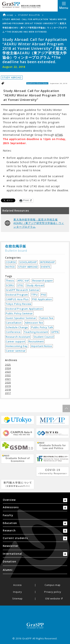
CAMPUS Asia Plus (17, 299)
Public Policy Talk (42, 327)
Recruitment (36, 341)
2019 (8, 386)
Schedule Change (17, 327)
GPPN (55, 332)
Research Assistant (18, 337)
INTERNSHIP (48, 262)
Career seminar (16, 351)
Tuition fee (46, 318)
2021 (8, 379)
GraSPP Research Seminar (23, 290)
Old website (53, 599)
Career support (15, 341)
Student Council (44, 337)
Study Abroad (35, 285)
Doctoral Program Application (24, 309)
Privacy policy (53, 592)
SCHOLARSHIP (28, 262)
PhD (44, 295)
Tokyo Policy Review (19, 304)
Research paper (43, 280)
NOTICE (10, 267)
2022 (8, 375)
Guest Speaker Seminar (21, 318)
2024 (8, 368)
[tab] (35, 501)
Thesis (10, 280)
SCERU (10, 285)
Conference (13, 332)
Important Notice (42, 346)
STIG (20, 285)
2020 (8, 382)
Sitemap (17, 599)
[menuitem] (35, 515)
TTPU (35, 295)
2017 (8, 393)
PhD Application (42, 299)
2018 (8, 390)
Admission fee (34, 323)
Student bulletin (29, 15)
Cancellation (14, 323)
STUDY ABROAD (12, 77)
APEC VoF (23, 280)
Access (17, 585)
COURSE (11, 262)
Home (8, 15)
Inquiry (17, 592)
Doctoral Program (17, 295)
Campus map (53, 585)
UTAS (59, 135)
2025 (8, 365)
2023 (8, 372)
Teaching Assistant (36, 332)
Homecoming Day (17, 346)
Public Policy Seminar (19, 313)
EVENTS (46, 267)
